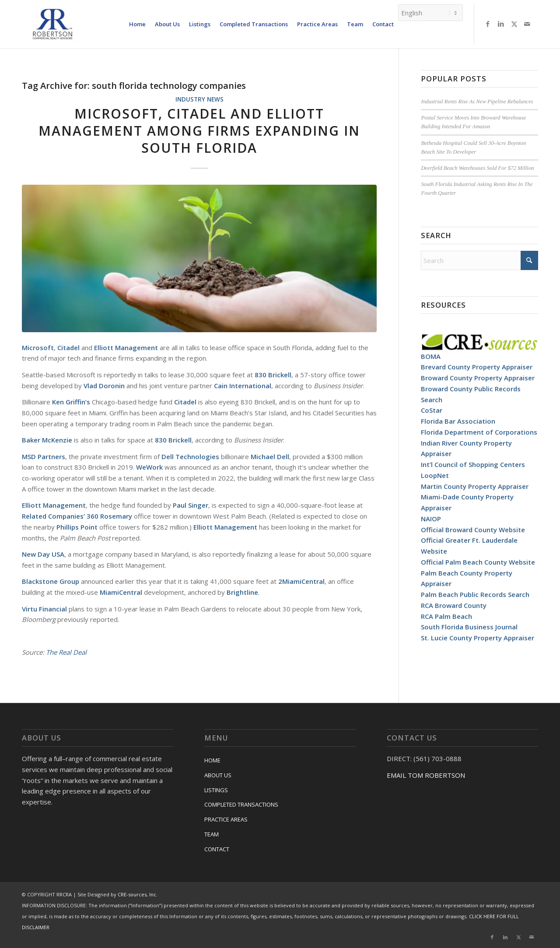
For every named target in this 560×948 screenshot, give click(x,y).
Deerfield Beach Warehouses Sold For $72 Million (477, 168)
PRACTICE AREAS (226, 819)
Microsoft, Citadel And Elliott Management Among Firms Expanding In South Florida (199, 131)
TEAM (212, 834)
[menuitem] (137, 24)
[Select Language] (430, 13)
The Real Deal (66, 652)
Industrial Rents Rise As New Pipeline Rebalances (477, 102)
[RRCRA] (52, 24)
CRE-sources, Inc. (138, 894)
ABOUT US (218, 775)
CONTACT (217, 849)
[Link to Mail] (527, 24)
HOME (212, 760)
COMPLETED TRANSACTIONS (241, 804)
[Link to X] (514, 24)
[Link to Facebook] (488, 24)
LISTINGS (216, 790)
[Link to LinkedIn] (501, 24)
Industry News (199, 99)
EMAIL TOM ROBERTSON (426, 775)
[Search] (479, 260)
